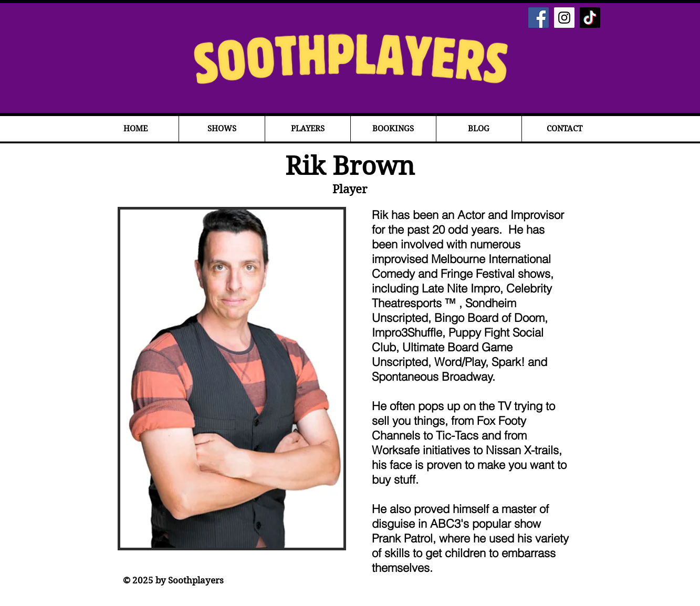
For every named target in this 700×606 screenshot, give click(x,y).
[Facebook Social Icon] (539, 18)
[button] (222, 129)
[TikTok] (590, 18)
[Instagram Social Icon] (564, 18)
